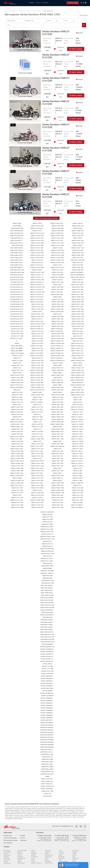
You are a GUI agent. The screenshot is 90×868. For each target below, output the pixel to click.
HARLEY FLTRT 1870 (57, 290)
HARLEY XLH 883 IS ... (78, 507)
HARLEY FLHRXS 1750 (17, 481)
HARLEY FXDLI (57, 468)
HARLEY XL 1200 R (78, 444)
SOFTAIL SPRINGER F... (47, 703)
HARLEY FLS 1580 (37, 417)
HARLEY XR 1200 (47, 522)
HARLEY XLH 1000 (78, 493)
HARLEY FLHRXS (17, 478)
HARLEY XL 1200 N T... (78, 439)
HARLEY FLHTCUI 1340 (37, 280)
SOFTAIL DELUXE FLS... (47, 654)
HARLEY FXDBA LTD (57, 419)
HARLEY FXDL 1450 (57, 461)
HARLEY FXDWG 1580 (57, 488)
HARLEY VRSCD (78, 365)
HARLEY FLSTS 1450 (57, 243)
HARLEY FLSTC (37, 441)
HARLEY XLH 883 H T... (78, 505)
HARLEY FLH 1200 (17, 392)
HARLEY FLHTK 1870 (37, 309)
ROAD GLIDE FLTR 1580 (47, 608)
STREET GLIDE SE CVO (47, 786)
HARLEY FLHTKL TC (37, 319)
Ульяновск (7, 858)
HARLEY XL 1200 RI (78, 446)
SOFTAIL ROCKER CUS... (47, 693)
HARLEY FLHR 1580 (17, 434)
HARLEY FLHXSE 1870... (37, 375)
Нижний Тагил (49, 863)
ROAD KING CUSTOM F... (47, 632)
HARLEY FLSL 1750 (37, 427)
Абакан (47, 854)
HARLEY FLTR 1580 (57, 275)
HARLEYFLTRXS (47, 563)
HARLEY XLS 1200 (47, 519)
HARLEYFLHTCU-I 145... (47, 532)
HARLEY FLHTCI (37, 223)
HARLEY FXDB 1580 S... (57, 410)
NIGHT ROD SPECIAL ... (47, 585)
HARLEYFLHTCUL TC (47, 534)
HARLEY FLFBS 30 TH (17, 383)
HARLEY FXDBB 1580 (57, 422)
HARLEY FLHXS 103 (37, 358)
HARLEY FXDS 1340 (57, 485)
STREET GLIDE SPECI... (47, 789)
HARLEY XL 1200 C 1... (78, 417)
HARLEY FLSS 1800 (37, 432)
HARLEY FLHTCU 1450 (37, 241)
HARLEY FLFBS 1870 (17, 380)
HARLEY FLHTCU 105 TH (37, 233)
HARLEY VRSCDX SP (78, 383)
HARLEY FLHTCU (37, 231)
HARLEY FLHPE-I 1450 (17, 424)
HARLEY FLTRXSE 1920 (57, 343)
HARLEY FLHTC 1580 (17, 505)
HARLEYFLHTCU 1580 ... (47, 529)
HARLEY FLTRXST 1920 (57, 356)
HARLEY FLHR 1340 (17, 429)
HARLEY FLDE (17, 363)
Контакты (45, 3)
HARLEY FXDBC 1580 (57, 429)
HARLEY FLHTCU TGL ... (37, 265)
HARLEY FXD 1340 (57, 397)
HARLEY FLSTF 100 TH (37, 468)
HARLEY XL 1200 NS (78, 441)
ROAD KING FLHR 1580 (47, 639)
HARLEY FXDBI (17, 223)
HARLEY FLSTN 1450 (57, 226)
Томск (74, 860)
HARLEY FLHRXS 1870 (17, 483)
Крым (60, 860)
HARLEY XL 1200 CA (78, 419)
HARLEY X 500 (78, 400)
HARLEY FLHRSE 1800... (17, 476)
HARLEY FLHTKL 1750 (37, 314)
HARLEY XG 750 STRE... (78, 410)
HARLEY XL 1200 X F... (78, 461)
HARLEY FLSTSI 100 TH (57, 267)
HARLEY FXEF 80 (78, 223)
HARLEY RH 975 (78, 336)
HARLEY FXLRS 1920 (78, 243)
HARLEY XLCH (78, 485)
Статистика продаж (10, 838)
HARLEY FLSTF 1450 (37, 476)
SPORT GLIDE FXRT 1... (47, 720)
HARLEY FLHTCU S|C (37, 260)
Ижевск (6, 861)
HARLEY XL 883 (78, 471)
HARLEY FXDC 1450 (57, 434)
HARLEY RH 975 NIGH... (78, 338)
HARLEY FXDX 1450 (57, 495)
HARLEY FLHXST (37, 392)
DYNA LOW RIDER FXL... (17, 238)
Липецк (20, 860)
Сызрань (61, 852)
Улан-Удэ (61, 854)
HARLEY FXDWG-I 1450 (57, 493)
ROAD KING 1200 (47, 617)
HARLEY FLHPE (17, 417)
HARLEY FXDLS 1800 (57, 476)
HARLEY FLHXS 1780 (37, 365)
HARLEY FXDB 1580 (57, 407)
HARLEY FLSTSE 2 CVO (57, 260)
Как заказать (8, 843)
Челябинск (48, 850)
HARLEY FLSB (37, 422)
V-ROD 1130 (47, 794)
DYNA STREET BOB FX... (17, 248)
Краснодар (7, 850)
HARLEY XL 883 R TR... (78, 483)
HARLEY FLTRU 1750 (57, 304)
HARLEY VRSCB (78, 363)
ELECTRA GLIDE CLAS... (17, 275)
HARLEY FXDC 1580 (57, 436)
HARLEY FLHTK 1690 (37, 304)
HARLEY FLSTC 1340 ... (37, 446)
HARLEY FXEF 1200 (57, 505)
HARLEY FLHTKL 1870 (37, 316)
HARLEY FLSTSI (57, 265)
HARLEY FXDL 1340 (57, 458)
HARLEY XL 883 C (78, 473)
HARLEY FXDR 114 (57, 478)
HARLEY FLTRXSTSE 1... (57, 358)
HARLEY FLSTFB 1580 (37, 493)
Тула (74, 861)
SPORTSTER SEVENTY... (47, 723)
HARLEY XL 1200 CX (78, 429)
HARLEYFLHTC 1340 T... (47, 527)
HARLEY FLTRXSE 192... (57, 346)
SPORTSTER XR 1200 (47, 772)
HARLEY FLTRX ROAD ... (57, 331)
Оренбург (6, 857)
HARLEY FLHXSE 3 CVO (37, 385)
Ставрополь (35, 857)
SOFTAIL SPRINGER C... (47, 698)
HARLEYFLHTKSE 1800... (47, 549)
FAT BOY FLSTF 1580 (17, 336)
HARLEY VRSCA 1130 (78, 356)
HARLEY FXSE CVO (78, 280)
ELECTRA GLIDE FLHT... (17, 287)
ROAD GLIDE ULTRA (47, 612)
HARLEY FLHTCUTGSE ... (37, 299)
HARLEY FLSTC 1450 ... (37, 451)
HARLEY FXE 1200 (57, 500)
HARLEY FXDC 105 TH (57, 432)
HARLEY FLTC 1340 (57, 270)
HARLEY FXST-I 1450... (78, 294)
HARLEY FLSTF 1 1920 (37, 466)
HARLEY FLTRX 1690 (57, 319)
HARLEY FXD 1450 (57, 400)
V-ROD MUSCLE (47, 796)
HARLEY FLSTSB (57, 248)
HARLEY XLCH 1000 (78, 488)
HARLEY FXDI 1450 (57, 451)
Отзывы (23, 836)
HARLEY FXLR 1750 (78, 236)
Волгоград (62, 858)
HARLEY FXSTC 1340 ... (78, 307)
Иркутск (33, 855)
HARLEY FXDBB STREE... (57, 424)
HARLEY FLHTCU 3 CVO (37, 255)
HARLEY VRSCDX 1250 (78, 375)
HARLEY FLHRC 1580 (17, 451)
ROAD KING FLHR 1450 (47, 637)
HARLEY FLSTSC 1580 (57, 255)
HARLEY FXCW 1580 (57, 390)
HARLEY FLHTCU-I (37, 270)
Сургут (61, 855)
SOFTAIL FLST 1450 (47, 669)
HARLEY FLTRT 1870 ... (57, 292)
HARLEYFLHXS (47, 556)
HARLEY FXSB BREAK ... (78, 272)
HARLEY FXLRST (78, 245)
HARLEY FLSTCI (37, 458)
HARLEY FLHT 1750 (17, 493)
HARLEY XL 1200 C (78, 414)
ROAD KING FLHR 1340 (47, 634)
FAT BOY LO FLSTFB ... (17, 338)
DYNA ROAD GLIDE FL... (17, 243)
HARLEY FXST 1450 (78, 287)
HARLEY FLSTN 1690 (57, 231)
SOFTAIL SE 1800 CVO (47, 696)
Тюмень (75, 854)
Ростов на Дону (63, 861)
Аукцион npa (8, 836)
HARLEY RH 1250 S (78, 334)
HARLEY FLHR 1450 (17, 432)
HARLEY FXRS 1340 (78, 253)
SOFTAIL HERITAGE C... (47, 676)
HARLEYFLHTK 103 (47, 544)
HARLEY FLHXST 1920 (37, 395)
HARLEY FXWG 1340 (78, 326)
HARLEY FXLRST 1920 (78, 248)
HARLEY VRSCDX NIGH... (78, 380)
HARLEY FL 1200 (17, 356)
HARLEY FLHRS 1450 (17, 468)
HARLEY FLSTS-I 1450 (57, 245)
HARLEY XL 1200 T (78, 454)
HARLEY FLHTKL (37, 312)
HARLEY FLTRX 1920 (57, 326)
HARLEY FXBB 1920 (57, 370)
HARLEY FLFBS (17, 373)
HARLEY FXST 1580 (78, 290)
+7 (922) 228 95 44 (44, 836)
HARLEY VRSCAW (78, 358)
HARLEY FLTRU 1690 (57, 302)
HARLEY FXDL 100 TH (57, 454)
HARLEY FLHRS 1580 (17, 471)
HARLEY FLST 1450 (37, 436)
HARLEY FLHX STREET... (37, 353)
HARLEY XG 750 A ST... (78, 407)
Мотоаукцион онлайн (11, 840)
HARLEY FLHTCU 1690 (37, 253)
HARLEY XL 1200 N (78, 436)
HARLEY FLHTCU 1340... (37, 238)
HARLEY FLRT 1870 (37, 412)
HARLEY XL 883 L (78, 476)
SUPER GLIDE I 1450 (47, 791)
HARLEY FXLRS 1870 (78, 241)
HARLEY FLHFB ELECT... (17, 412)
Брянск (74, 855)
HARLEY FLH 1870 (17, 397)
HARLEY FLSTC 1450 (37, 449)
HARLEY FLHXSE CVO (37, 387)
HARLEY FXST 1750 (78, 292)
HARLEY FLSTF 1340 (37, 471)
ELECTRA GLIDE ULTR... (17, 307)
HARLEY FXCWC (57, 392)
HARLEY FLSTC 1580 (37, 454)
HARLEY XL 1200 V (78, 456)
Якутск (33, 858)
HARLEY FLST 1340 (37, 434)
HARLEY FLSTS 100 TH (57, 236)
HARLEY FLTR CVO (57, 280)
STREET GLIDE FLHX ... (47, 779)
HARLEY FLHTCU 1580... (37, 245)
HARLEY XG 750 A (78, 405)
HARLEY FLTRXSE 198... (57, 351)
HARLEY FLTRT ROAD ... (57, 294)
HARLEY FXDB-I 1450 (57, 414)
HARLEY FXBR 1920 (57, 383)
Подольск (48, 852)
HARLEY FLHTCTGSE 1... (37, 228)
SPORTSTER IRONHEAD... (47, 740)
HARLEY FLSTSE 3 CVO (57, 263)
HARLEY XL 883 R (78, 481)
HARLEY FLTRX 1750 (57, 321)
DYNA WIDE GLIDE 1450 (17, 270)
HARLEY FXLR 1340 (78, 233)
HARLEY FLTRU (57, 297)
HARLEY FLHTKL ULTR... (37, 321)
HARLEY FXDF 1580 (57, 444)
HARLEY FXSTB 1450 (78, 299)
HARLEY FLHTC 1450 (17, 503)
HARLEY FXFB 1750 (78, 226)
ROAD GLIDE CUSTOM (47, 595)
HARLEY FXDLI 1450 (57, 471)
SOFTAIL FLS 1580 (47, 666)
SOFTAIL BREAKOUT (47, 644)
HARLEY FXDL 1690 (57, 466)
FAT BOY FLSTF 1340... (17, 331)
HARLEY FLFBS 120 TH (17, 375)
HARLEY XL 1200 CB (78, 424)
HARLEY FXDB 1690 (57, 412)
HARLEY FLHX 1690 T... (37, 346)
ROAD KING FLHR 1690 (47, 642)
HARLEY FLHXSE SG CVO (37, 390)
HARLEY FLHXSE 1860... (37, 373)
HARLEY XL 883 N (78, 478)
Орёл (74, 857)
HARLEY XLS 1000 (47, 517)
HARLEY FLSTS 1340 (57, 238)
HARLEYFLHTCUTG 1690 (47, 539)
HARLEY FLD (17, 358)
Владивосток (7, 863)
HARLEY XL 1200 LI (78, 434)
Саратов (20, 855)
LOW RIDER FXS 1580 (47, 583)
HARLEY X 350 (78, 397)
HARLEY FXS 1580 (78, 265)
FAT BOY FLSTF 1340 (17, 329)
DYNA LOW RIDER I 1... (17, 241)
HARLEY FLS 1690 (37, 419)
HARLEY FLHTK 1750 (37, 307)
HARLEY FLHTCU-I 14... (37, 275)
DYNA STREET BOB (17, 245)
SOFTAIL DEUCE (47, 664)
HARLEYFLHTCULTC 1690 (47, 536)
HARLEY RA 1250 (78, 329)
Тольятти (6, 854)
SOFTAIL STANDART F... (47, 710)
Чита (60, 850)
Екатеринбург (8, 852)
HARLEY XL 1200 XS (78, 466)
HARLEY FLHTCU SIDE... (37, 258)
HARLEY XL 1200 (78, 412)
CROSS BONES (17, 226)
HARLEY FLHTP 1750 (37, 334)
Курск (47, 860)
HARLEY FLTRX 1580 (57, 316)
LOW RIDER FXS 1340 (47, 581)
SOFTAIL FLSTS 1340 (47, 671)
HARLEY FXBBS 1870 (57, 375)
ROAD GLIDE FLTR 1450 (47, 605)
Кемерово (20, 857)
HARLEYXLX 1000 (47, 576)
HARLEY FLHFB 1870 (17, 410)
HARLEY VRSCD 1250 (78, 370)
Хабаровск (48, 861)
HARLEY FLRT (37, 405)
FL (17, 341)
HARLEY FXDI (57, 449)
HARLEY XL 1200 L (78, 432)
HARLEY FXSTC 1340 (78, 304)
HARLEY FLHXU (37, 397)
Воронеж (20, 852)
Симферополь (21, 858)
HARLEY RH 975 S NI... (78, 343)
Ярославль (76, 858)
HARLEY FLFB (17, 368)
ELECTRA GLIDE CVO (17, 282)
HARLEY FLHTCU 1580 (37, 243)
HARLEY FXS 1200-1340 (78, 260)
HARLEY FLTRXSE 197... (57, 348)
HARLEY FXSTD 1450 (78, 312)
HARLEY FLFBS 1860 (17, 378)
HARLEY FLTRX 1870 (57, 324)
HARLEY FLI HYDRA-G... (37, 402)
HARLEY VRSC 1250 (78, 353)
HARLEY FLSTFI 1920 (37, 505)
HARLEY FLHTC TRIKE (17, 507)
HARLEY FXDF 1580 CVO (57, 446)
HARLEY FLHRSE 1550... (17, 473)
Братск (47, 858)
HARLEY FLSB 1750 (37, 424)
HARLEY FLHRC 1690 (17, 454)
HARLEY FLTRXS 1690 (57, 334)
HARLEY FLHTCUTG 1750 (37, 287)
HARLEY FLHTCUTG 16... (37, 285)
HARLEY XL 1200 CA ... (78, 422)
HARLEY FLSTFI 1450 (37, 503)
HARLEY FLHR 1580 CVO (17, 436)
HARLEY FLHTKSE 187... (37, 326)
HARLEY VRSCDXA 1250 (78, 385)
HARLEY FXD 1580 (57, 402)
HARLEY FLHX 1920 (37, 351)
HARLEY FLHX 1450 (37, 338)
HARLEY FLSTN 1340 (37, 507)
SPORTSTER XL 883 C (47, 762)
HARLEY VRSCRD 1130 (78, 395)
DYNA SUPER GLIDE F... (17, 258)
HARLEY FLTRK (57, 285)
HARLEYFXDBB (47, 568)
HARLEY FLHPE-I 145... (17, 427)
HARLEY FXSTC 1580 (78, 309)
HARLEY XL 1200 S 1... (78, 451)
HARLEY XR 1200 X (47, 524)
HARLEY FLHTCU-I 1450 (37, 272)
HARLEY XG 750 (78, 402)
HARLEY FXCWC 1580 (57, 395)
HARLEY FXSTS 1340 (78, 319)
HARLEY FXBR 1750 (57, 380)
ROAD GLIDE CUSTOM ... (47, 598)
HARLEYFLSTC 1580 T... (47, 561)
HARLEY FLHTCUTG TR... (37, 297)
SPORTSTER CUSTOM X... (47, 732)
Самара (75, 852)
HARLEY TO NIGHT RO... (78, 346)
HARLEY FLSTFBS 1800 (37, 500)
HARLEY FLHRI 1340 (17, 466)
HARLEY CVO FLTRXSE (17, 353)
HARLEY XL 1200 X (78, 458)
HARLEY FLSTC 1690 (37, 456)
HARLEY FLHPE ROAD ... (17, 422)
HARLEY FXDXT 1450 (57, 498)
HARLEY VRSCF (78, 387)
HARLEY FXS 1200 (78, 258)
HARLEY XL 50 (78, 468)
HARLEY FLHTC (17, 495)
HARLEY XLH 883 (78, 503)
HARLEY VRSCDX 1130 (78, 373)
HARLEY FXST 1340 (78, 282)
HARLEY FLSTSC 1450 (57, 253)
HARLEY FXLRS (78, 238)
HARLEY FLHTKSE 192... (37, 329)
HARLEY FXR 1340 (78, 250)
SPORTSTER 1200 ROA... (47, 728)
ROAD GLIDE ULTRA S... (47, 615)
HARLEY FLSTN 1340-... (57, 223)
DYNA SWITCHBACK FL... (17, 267)
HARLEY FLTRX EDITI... (57, 329)
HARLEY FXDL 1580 (57, 463)
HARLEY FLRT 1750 (37, 407)
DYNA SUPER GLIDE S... (17, 265)
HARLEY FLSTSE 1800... (57, 258)
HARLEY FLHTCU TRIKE (37, 267)
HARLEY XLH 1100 (78, 495)
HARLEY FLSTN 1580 (57, 228)
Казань (33, 850)
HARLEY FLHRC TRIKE (17, 456)
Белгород (34, 854)
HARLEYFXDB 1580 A (47, 566)
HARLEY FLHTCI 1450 (37, 226)
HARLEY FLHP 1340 (17, 414)
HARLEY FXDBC (57, 427)
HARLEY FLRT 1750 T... (37, 410)
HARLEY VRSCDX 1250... (78, 378)
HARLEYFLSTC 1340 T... (47, 559)
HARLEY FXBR (57, 378)
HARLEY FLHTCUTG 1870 (37, 292)
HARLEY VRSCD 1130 (78, 368)
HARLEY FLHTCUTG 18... (37, 294)
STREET (47, 776)
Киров (19, 861)
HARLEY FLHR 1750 (17, 444)
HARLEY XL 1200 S (78, 449)
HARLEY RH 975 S (78, 341)
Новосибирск (21, 863)
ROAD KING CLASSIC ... (47, 620)
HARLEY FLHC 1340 (17, 400)
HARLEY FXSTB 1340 (78, 297)
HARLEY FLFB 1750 (17, 370)
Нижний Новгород (36, 863)
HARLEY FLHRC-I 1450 (17, 458)
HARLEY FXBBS (57, 373)
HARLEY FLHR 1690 (17, 441)
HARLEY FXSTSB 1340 (78, 324)
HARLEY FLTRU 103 (57, 299)
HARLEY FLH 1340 (17, 395)
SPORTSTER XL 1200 (47, 754)
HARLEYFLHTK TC (47, 546)
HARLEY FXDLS (57, 473)
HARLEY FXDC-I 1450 (57, 439)
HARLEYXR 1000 (47, 578)
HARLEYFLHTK (47, 541)
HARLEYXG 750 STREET (47, 571)
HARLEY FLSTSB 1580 (57, 250)
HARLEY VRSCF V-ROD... (78, 392)
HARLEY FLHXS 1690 (37, 361)
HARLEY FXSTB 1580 (78, 302)
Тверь (33, 861)
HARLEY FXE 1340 (57, 503)
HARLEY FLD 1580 (17, 361)
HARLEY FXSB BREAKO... (78, 275)
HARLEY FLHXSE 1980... (37, 383)
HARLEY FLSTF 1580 (37, 481)
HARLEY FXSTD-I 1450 (78, 316)
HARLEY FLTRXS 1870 (57, 338)
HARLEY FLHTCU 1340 (37, 236)
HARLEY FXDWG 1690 (57, 490)
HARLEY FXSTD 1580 (78, 314)
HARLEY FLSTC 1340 (37, 444)
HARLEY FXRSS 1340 (78, 255)
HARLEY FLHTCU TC (37, 263)
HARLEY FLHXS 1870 (37, 368)
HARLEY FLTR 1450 (57, 272)
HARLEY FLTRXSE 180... (57, 341)
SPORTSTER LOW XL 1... (47, 750)
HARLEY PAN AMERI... (17, 346)
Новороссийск (49, 855)
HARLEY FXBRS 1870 (57, 387)
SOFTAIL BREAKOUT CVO (47, 647)
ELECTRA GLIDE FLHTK (17, 304)
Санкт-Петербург (22, 850)
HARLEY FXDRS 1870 (57, 483)
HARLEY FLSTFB (37, 490)
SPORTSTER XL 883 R (47, 769)
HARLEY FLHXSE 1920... (37, 378)
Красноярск (76, 850)
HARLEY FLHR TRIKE (17, 446)
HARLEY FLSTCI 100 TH (37, 461)
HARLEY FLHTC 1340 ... (17, 500)
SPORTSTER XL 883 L (47, 764)
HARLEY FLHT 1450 (17, 488)
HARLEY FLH (17, 390)
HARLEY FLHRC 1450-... (17, 449)
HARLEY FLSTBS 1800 (37, 439)
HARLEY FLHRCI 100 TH (17, 461)
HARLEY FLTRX (57, 314)
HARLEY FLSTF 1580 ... (37, 483)
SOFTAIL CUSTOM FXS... (47, 649)
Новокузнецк (7, 855)
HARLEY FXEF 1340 (57, 507)
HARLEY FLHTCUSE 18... (37, 282)
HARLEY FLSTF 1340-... (37, 473)
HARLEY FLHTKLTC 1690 (37, 324)
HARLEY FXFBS (78, 228)
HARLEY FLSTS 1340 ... (57, 241)
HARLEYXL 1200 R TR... (47, 573)
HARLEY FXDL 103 (57, 456)
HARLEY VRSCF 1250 (78, 390)
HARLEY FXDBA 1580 (57, 417)
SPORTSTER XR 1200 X (47, 774)
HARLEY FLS (37, 414)
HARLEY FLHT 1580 (17, 490)
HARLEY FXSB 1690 (78, 270)
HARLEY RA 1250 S (78, 331)
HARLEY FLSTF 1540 (37, 478)
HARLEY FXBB (57, 365)
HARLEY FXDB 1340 (57, 405)
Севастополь (7, 860)
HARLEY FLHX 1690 (37, 343)
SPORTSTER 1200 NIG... (47, 725)
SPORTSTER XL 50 (47, 757)
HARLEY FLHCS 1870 (17, 407)
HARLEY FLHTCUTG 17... (37, 290)
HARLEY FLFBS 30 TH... (17, 385)
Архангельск (49, 857)
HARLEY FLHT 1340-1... (17, 485)
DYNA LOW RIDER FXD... (17, 231)
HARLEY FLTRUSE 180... (57, 309)
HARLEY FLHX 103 (37, 336)
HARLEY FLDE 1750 (17, 365)
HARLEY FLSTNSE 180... (57, 233)
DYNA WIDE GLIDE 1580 (17, 272)
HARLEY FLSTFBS (37, 498)
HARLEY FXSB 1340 (78, 267)
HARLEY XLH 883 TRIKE (47, 512)
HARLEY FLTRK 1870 (57, 287)
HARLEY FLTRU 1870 (57, 307)
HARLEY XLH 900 (47, 514)
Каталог (32, 3)
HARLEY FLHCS (17, 405)
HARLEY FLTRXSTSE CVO (57, 361)
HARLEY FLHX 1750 (37, 348)
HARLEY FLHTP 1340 (37, 331)
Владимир (62, 857)
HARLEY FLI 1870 (37, 400)
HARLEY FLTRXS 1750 (57, 336)
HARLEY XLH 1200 (78, 498)
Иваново (20, 854)
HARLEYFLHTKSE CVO (47, 551)
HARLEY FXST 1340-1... (78, 285)
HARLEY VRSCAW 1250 (78, 361)
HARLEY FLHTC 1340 (17, 498)
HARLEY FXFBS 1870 (78, 231)
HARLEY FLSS (37, 429)
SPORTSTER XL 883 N (47, 767)
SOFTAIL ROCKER (47, 691)
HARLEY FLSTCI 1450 (37, 463)
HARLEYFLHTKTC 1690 (47, 554)
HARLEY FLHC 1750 (17, 402)
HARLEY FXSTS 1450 (78, 321)
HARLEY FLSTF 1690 (37, 485)
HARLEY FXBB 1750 (57, 368)
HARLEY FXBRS (57, 385)
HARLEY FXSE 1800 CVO (78, 277)
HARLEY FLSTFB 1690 (37, 495)
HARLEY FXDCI (57, 441)
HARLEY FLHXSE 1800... (37, 370)
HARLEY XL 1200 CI (78, 427)
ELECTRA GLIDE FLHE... (17, 285)
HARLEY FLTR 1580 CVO (57, 277)
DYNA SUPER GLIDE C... (17, 253)
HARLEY (17, 343)
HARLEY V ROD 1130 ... (78, 348)
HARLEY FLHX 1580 (37, 341)
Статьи (23, 838)
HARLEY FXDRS (57, 481)
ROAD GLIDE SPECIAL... (47, 610)
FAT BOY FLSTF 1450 (17, 334)
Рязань (33, 860)
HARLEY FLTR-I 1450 (57, 282)
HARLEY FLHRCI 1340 (17, 463)
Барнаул (34, 852)
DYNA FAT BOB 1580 (17, 228)
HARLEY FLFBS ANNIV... (17, 387)
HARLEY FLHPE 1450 (17, 419)
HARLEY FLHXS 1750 (37, 363)
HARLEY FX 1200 (57, 363)
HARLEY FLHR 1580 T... (17, 439)
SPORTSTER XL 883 (47, 759)
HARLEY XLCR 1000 (78, 490)
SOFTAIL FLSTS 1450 (47, 674)
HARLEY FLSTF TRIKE (37, 488)
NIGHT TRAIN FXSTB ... (47, 590)
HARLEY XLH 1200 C (78, 500)
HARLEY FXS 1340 (78, 263)
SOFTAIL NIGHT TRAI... (47, 688)
